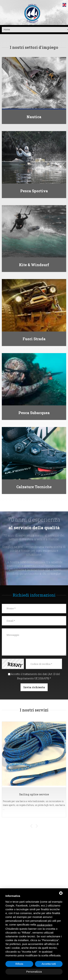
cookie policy (45, 925)
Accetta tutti (49, 964)
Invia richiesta (34, 687)
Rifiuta (19, 964)
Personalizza (34, 972)
